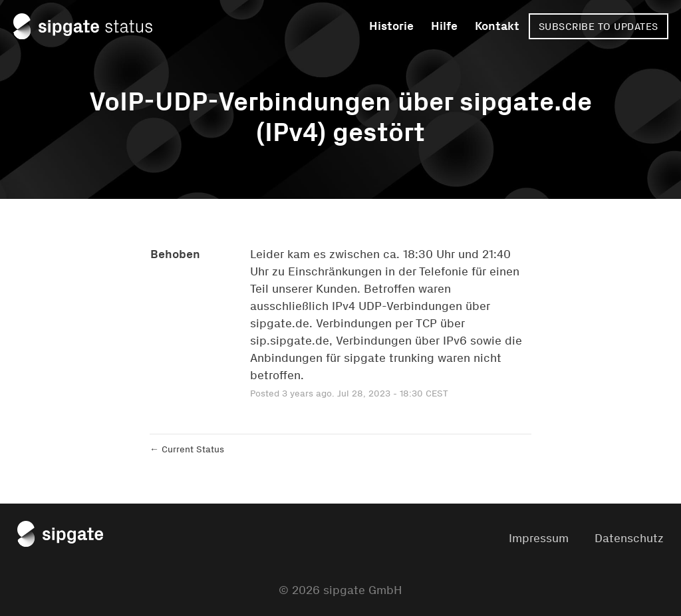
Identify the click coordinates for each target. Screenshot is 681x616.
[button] (599, 26)
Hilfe (444, 26)
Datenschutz (629, 538)
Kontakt (497, 26)
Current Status (187, 449)
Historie (391, 26)
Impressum (539, 538)
